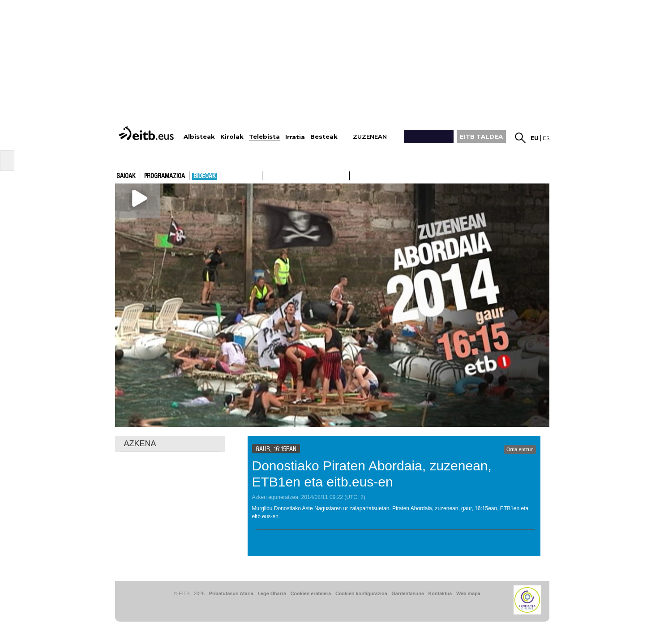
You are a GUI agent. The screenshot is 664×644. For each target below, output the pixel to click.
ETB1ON (310, 175)
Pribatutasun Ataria (231, 593)
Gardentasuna (408, 593)
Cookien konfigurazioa (361, 593)
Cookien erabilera (311, 593)
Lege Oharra (272, 593)
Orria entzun (520, 449)
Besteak (324, 137)
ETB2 (284, 176)
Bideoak (205, 176)
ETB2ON (354, 175)
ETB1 (241, 176)
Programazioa (165, 176)
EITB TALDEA (481, 136)
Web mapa (468, 593)
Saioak (126, 176)
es (546, 138)
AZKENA (140, 444)
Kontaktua (440, 593)
